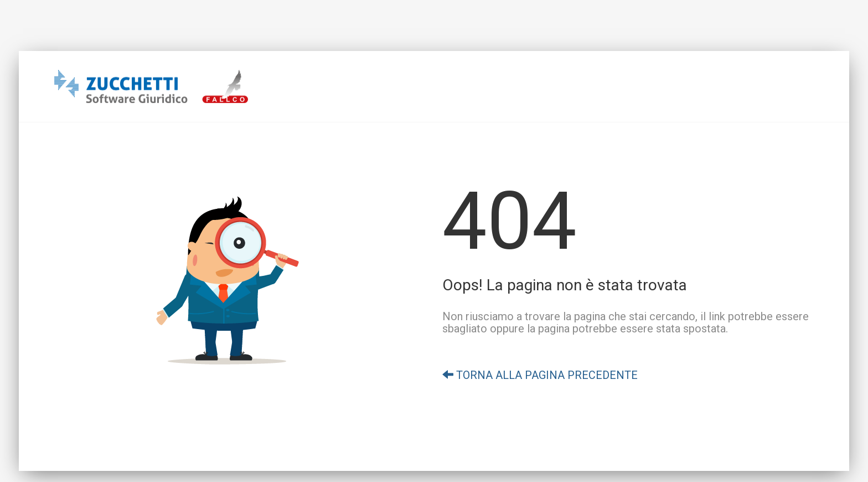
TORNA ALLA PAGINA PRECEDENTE (540, 375)
